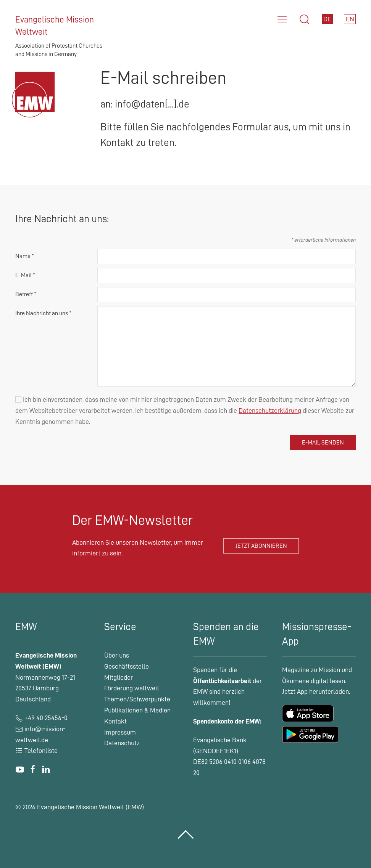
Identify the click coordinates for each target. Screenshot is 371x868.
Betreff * (26, 294)
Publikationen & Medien (137, 710)
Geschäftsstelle (127, 666)
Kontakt (115, 721)
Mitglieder (119, 677)
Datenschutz (122, 743)
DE (327, 19)
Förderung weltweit (132, 688)
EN (350, 19)
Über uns (117, 655)
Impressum (120, 732)
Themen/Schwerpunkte (137, 699)
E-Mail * (25, 275)
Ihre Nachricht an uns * (43, 313)
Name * (25, 256)
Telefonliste (36, 751)
